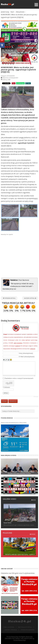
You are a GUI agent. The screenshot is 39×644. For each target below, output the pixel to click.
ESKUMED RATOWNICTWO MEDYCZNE (19, 638)
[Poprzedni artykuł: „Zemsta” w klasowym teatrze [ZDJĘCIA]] (9, 298)
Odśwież (7, 387)
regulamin (18, 346)
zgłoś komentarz (18, 343)
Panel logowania (9, 627)
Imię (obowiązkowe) (26, 353)
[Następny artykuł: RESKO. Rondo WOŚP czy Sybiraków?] (30, 298)
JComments (36, 397)
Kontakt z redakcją (11, 630)
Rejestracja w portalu (25, 627)
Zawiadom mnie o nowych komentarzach (19, 378)
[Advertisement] (19, 257)
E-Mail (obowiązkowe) (27, 357)
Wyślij (6, 393)
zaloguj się (33, 349)
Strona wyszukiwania (27, 630)
